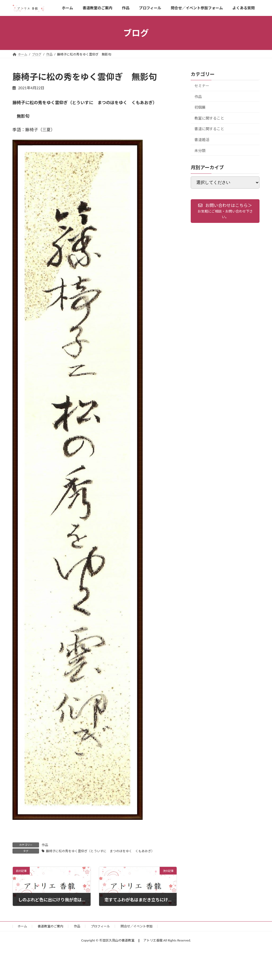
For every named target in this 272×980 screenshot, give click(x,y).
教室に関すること (209, 118)
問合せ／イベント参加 (137, 926)
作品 (45, 845)
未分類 (200, 150)
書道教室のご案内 (50, 926)
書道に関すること (209, 129)
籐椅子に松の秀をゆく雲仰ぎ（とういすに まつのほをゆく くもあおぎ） (100, 851)
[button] (225, 211)
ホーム (22, 926)
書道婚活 (202, 140)
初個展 (200, 107)
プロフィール (100, 926)
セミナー (202, 86)
